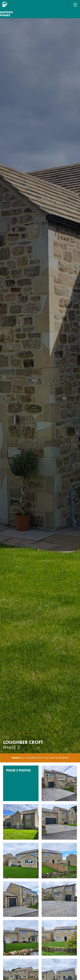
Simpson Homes (6, 14)
